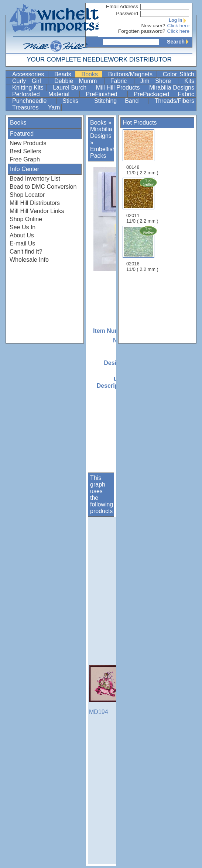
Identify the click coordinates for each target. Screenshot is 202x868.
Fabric (121, 81)
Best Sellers (25, 151)
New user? (153, 26)
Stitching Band (121, 101)
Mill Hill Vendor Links (37, 211)
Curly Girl (29, 81)
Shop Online (26, 219)
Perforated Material (45, 94)
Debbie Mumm (78, 81)
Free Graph (25, 159)
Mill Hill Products (119, 88)
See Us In (23, 227)
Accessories (29, 74)
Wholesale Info (29, 260)
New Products (28, 143)
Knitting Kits (29, 88)
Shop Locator (27, 195)
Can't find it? (26, 252)
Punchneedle (33, 101)
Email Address (122, 6)
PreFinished (106, 94)
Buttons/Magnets (132, 74)
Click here (178, 26)
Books (91, 74)
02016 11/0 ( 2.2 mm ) (143, 249)
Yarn (54, 107)
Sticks (74, 101)
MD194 (107, 690)
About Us (22, 235)
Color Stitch (179, 74)
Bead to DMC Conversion (43, 187)
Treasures (26, 107)
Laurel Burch (71, 88)
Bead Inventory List (35, 179)
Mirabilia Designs (172, 88)
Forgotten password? (142, 31)
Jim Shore (159, 81)
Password (127, 13)
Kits (189, 81)
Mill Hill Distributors (35, 203)
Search (179, 42)
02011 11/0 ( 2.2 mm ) (143, 201)
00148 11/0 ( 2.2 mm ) (142, 152)
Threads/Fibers (174, 101)
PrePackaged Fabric (164, 94)
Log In (179, 20)
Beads (64, 74)
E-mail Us (22, 243)
